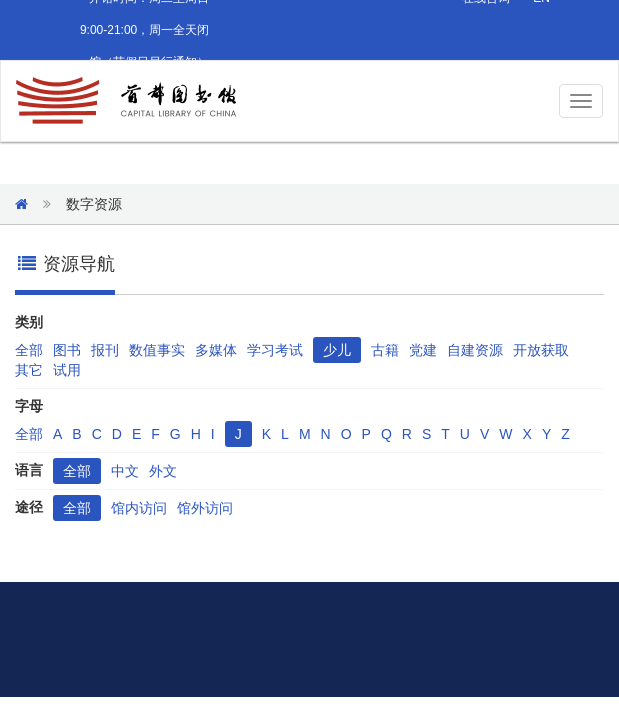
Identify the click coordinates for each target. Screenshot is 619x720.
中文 (125, 471)
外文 (163, 471)
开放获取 (541, 350)
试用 (67, 370)
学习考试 (275, 350)
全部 (29, 350)
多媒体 (216, 350)
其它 (29, 370)
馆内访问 (139, 508)
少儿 (337, 350)
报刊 (105, 350)
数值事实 (157, 350)
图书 (67, 350)
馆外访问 (205, 508)
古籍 (385, 350)
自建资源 (475, 350)
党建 (423, 350)
